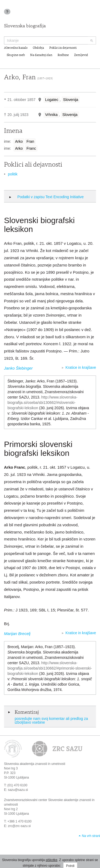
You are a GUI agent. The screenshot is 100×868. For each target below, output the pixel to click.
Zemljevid (81, 55)
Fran (30, 141)
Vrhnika (51, 115)
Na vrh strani (91, 836)
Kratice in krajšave (81, 367)
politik (13, 174)
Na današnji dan (41, 55)
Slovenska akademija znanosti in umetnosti (35, 764)
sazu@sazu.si (18, 790)
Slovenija (71, 100)
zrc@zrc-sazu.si (19, 826)
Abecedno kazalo (16, 48)
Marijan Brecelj (17, 634)
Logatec (52, 100)
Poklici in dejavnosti (63, 48)
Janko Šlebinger (18, 368)
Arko (19, 141)
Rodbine (63, 55)
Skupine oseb (16, 55)
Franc (31, 148)
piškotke (51, 860)
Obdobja (38, 48)
